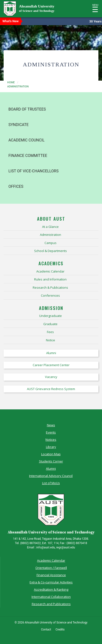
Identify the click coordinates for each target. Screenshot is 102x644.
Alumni (51, 469)
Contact (46, 630)
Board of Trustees (27, 109)
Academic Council (26, 140)
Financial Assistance (51, 575)
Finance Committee (28, 156)
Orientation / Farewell (51, 568)
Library (51, 447)
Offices (16, 186)
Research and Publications (51, 604)
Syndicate (19, 125)
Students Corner (51, 461)
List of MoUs (51, 483)
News (51, 425)
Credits (60, 630)
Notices (51, 440)
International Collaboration (51, 597)
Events (51, 432)
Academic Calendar (51, 560)
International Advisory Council (51, 476)
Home (11, 82)
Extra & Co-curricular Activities (51, 582)
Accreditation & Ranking (51, 589)
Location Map (51, 454)
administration (18, 87)
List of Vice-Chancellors (33, 171)
